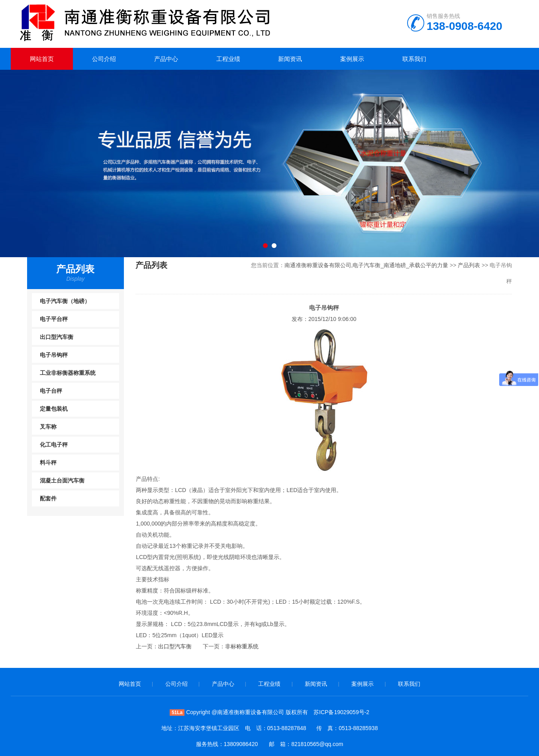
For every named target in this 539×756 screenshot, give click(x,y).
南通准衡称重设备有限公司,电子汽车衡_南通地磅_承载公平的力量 (366, 265)
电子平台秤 (54, 319)
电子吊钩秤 (54, 355)
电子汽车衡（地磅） (65, 301)
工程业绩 (228, 59)
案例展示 (352, 59)
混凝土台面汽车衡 (62, 480)
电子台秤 (51, 391)
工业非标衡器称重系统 (68, 373)
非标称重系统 (242, 646)
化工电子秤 (54, 445)
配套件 (48, 498)
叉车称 (48, 427)
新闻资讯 (290, 59)
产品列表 (469, 265)
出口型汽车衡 (57, 337)
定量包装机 (54, 409)
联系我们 (414, 59)
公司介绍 (104, 59)
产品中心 (166, 59)
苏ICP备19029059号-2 (341, 712)
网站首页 (42, 59)
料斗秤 (48, 463)
